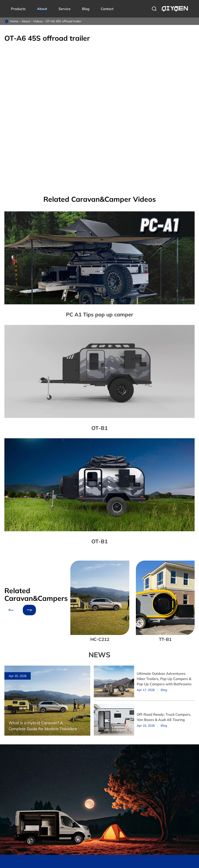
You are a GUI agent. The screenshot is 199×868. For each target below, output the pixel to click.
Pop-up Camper (16, 811)
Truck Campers (15, 775)
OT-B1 (99, 428)
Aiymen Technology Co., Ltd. (40, 861)
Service (65, 9)
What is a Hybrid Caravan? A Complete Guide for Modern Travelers (43, 726)
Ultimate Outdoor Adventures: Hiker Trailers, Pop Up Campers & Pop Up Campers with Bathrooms (164, 679)
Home (14, 21)
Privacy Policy (188, 861)
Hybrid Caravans (16, 789)
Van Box (10, 782)
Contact (107, 9)
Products (18, 9)
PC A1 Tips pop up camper (99, 314)
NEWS (99, 655)
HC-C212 (100, 639)
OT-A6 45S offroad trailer (64, 21)
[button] (11, 610)
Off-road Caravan (17, 797)
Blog (86, 9)
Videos (38, 21)
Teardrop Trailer (15, 804)
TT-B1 (165, 639)
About (42, 9)
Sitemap (167, 861)
